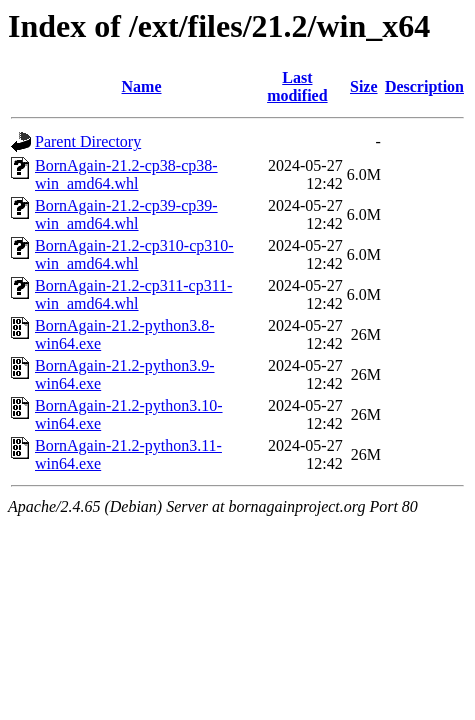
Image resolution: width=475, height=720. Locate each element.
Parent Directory (88, 141)
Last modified (297, 86)
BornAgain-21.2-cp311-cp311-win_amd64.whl (133, 294)
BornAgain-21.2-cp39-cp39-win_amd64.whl (126, 214)
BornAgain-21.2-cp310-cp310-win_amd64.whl (134, 254)
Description (424, 86)
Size (364, 86)
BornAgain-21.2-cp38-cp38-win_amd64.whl (126, 174)
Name (142, 86)
